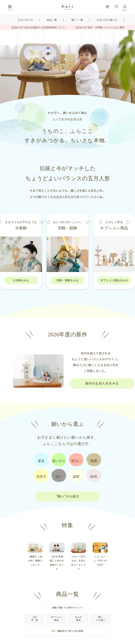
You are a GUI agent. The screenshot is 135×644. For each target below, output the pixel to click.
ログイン (125, 9)
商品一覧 (52, 20)
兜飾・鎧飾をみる (67, 280)
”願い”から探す (67, 496)
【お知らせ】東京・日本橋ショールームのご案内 (100, 27)
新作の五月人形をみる (102, 383)
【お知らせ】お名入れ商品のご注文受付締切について (40, 27)
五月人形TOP (25, 20)
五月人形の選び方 (107, 20)
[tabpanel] (35, 555)
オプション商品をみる (114, 280)
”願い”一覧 (77, 20)
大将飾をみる (21, 280)
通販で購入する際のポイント (67, 608)
